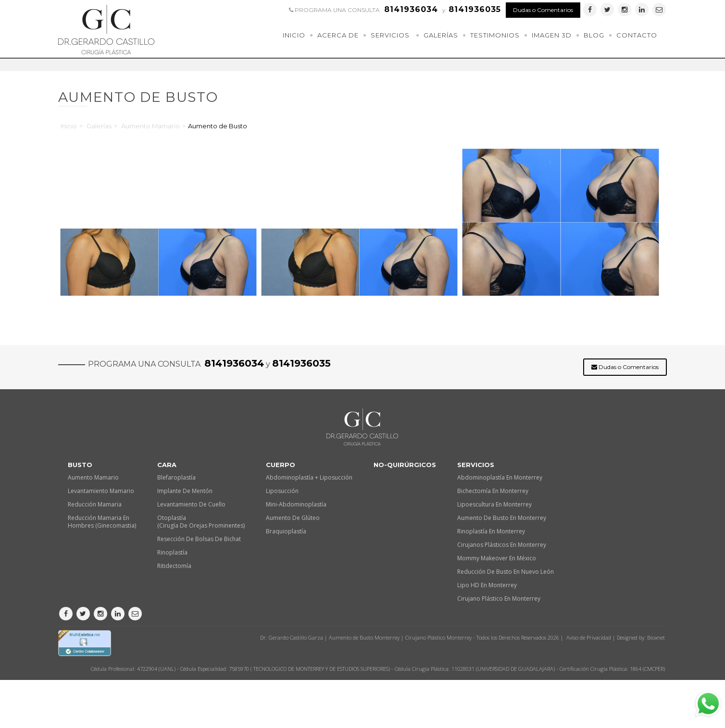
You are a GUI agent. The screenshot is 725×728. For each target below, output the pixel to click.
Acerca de (338, 35)
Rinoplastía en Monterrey (491, 531)
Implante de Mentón (185, 491)
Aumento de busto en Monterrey (502, 518)
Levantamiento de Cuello (191, 504)
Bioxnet (656, 637)
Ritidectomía (174, 566)
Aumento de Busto (218, 126)
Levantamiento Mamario (101, 491)
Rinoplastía (172, 552)
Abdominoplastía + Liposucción (309, 477)
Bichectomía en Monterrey (493, 491)
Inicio (294, 35)
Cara (167, 465)
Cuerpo (281, 465)
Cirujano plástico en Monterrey (499, 598)
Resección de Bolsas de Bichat (199, 539)
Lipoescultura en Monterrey (494, 504)
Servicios (390, 35)
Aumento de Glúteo (293, 518)
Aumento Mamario (150, 126)
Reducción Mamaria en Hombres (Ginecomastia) (102, 522)
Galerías (441, 35)
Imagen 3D (552, 35)
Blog (594, 35)
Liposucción (282, 491)
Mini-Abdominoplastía (296, 504)
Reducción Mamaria (95, 504)
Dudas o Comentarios (543, 10)
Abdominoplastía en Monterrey (500, 477)
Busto (80, 465)
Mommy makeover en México (497, 558)
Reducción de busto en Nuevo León (506, 572)
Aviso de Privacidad (589, 637)
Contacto (637, 35)
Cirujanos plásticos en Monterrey (502, 545)
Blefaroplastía (176, 477)
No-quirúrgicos (405, 465)
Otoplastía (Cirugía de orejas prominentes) (201, 522)
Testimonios (495, 35)
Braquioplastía (286, 531)
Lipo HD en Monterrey (487, 585)
